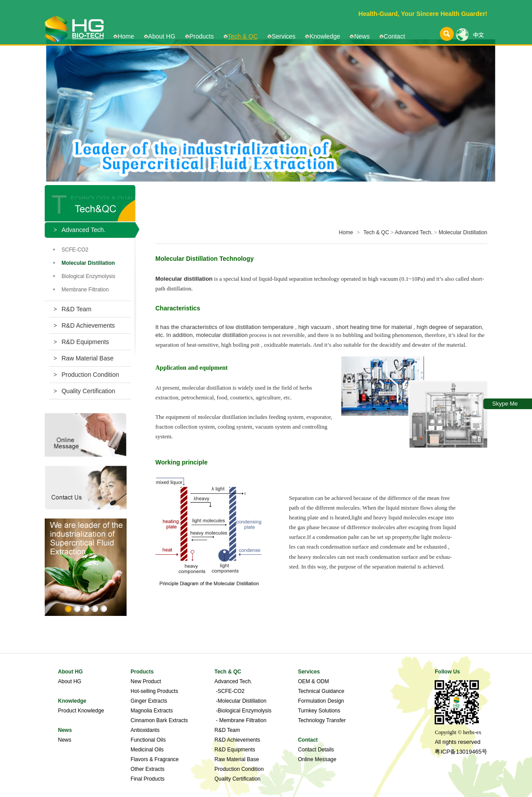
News (362, 36)
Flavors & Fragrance (155, 759)
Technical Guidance (321, 691)
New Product (146, 681)
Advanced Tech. (414, 232)
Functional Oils (148, 740)
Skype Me (505, 404)
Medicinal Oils (147, 750)
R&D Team (72, 309)
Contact (394, 36)
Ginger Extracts (149, 701)
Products (202, 36)
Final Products (148, 779)
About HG (162, 36)
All (438, 742)
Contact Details (316, 750)
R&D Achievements (84, 325)
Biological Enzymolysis (88, 276)
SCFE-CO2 (75, 250)
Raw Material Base (83, 358)
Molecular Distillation (463, 232)
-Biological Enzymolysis (243, 711)
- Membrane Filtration (240, 720)
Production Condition (86, 375)
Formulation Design (321, 701)
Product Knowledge (81, 711)
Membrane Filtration (85, 290)
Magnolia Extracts (152, 711)
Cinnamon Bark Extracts (159, 720)
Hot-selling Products (154, 691)
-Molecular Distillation (240, 701)
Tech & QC (243, 36)
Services (284, 36)
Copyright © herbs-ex (458, 732)
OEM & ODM (313, 681)
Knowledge (325, 36)
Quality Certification (84, 391)
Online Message (317, 759)
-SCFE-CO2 (229, 691)
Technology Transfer (322, 720)
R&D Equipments (81, 342)
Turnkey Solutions (319, 711)
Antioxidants (145, 730)
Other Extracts (148, 769)
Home (126, 36)
